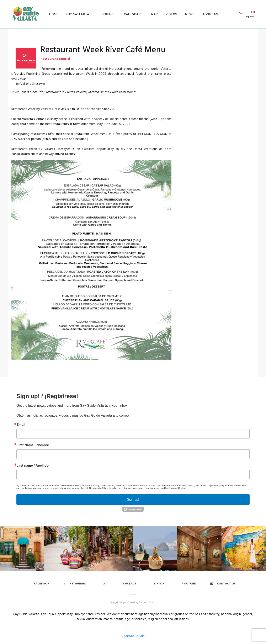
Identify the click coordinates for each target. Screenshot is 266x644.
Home (54, 14)
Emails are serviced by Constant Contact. (166, 488)
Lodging (107, 14)
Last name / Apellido (33, 466)
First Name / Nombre (33, 445)
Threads (129, 584)
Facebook (41, 584)
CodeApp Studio (133, 636)
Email (21, 425)
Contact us (223, 584)
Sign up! (133, 499)
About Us (210, 14)
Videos (171, 14)
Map (155, 14)
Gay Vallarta (78, 14)
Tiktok (159, 584)
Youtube (189, 584)
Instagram (75, 584)
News (190, 14)
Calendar (132, 14)
